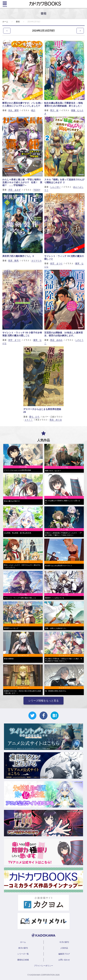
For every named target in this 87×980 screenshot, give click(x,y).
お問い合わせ (64, 960)
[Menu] (5, 4)
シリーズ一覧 (23, 954)
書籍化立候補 (23, 960)
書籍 (18, 22)
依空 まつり (56, 263)
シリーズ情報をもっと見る (43, 701)
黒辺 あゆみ (56, 340)
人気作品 (64, 948)
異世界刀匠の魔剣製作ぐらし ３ (18, 256)
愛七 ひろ (34, 417)
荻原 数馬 (13, 261)
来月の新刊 (23, 948)
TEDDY (37, 190)
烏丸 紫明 (13, 110)
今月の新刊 (64, 942)
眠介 (33, 110)
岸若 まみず (14, 190)
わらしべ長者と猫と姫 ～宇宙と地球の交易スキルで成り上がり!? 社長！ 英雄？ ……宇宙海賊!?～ (22, 182)
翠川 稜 (54, 110)
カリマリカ (36, 261)
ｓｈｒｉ (29, 420)
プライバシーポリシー (43, 966)
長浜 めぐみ (56, 420)
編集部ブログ (64, 954)
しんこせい (55, 187)
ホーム (5, 22)
